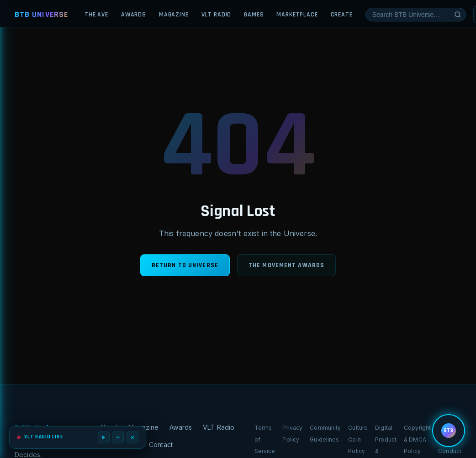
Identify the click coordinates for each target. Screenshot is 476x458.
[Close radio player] (132, 437)
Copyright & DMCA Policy (417, 439)
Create (342, 15)
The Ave (96, 15)
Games (254, 15)
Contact (161, 445)
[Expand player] (118, 437)
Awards (134, 15)
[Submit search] (458, 15)
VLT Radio (217, 15)
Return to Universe (185, 265)
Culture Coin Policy (358, 439)
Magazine (174, 15)
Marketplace (297, 15)
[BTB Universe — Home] (41, 15)
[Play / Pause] (104, 437)
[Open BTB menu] (449, 431)
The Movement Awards (286, 265)
